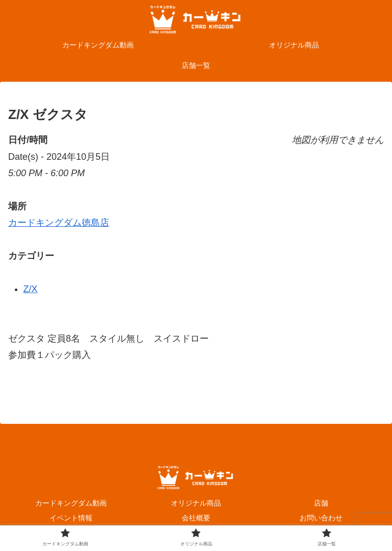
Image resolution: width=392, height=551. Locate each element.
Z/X (31, 289)
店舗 (321, 503)
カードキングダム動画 (71, 503)
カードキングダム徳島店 (59, 223)
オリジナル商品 (196, 503)
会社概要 (196, 518)
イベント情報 (71, 518)
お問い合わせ (321, 518)
